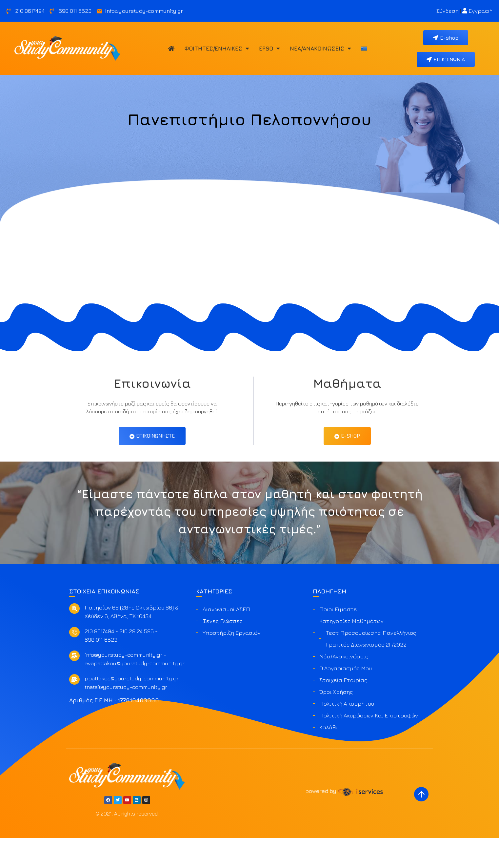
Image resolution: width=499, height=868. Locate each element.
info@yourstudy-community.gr (123, 685)
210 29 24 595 (137, 661)
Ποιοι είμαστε (338, 639)
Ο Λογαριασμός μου (346, 698)
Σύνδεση (448, 11)
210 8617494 (99, 661)
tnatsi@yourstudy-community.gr (126, 717)
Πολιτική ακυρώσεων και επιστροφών (369, 745)
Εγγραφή (477, 11)
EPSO (269, 48)
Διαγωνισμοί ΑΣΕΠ (226, 639)
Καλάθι (328, 757)
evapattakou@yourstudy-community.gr (135, 693)
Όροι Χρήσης (336, 722)
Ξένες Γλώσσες (223, 651)
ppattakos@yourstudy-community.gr (132, 708)
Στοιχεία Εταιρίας (343, 710)
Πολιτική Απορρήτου (347, 734)
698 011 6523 (101, 670)
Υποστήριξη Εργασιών (232, 663)
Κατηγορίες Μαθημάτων (351, 651)
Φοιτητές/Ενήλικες (217, 48)
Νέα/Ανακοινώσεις (320, 48)
